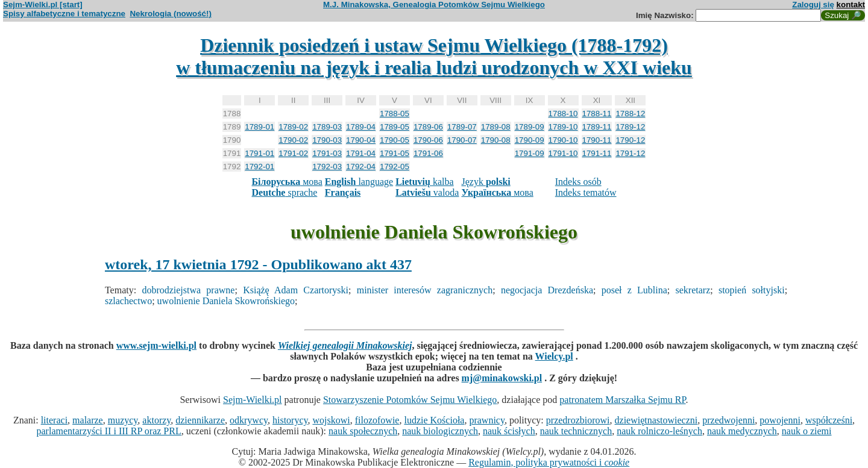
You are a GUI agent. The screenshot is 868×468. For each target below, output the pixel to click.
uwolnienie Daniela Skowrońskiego (226, 301)
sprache (284, 192)
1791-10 (563, 153)
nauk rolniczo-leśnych (659, 431)
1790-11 (597, 140)
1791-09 (530, 153)
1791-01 (259, 153)
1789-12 (630, 127)
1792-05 (395, 167)
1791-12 (630, 153)
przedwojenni (728, 420)
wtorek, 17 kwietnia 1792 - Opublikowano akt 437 (258, 264)
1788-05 (395, 114)
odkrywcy (249, 420)
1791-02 (293, 153)
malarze (88, 420)
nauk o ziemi (807, 431)
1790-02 (293, 140)
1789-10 (563, 127)
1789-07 (462, 127)
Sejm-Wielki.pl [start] (43, 5)
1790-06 (428, 140)
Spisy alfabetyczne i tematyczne (64, 14)
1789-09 (530, 127)
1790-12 (630, 140)
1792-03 (327, 167)
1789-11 (597, 127)
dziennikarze (200, 420)
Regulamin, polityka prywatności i (549, 462)
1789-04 (361, 127)
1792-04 (361, 167)
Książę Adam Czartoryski (296, 290)
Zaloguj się (813, 5)
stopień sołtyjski (752, 290)
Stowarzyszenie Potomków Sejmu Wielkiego (410, 400)
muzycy (123, 420)
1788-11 (597, 114)
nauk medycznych (742, 431)
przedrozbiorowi (578, 420)
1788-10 (563, 114)
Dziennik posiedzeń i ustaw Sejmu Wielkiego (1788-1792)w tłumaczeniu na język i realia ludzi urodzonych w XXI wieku (434, 56)
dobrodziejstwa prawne (188, 290)
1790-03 (327, 140)
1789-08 (496, 127)
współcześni (829, 420)
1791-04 (361, 153)
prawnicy (487, 420)
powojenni (780, 420)
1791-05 (395, 153)
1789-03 (327, 127)
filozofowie (377, 420)
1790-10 (563, 140)
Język (486, 182)
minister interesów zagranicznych (425, 290)
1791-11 (597, 153)
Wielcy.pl (554, 356)
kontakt (851, 5)
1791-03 (327, 153)
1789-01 (259, 127)
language (359, 182)
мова (287, 182)
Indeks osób (578, 182)
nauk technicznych (576, 431)
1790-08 (496, 140)
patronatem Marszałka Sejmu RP (622, 400)
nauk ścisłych (509, 431)
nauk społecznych (363, 431)
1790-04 (361, 140)
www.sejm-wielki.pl (156, 345)
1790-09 (530, 140)
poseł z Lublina (634, 290)
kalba (424, 182)
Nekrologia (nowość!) (171, 14)
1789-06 (428, 127)
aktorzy (156, 420)
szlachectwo (128, 301)
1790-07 (462, 140)
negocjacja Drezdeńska (547, 290)
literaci (54, 420)
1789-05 (395, 127)
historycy (290, 420)
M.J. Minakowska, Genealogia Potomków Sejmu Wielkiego (434, 5)
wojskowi (331, 420)
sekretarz (693, 290)
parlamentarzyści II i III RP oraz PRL (109, 431)
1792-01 (259, 167)
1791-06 (428, 153)
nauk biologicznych (440, 431)
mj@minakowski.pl (502, 378)
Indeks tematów (586, 192)
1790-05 (395, 140)
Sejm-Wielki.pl (253, 400)
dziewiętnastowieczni (656, 420)
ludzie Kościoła (434, 420)
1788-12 (630, 114)
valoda (427, 192)
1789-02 (293, 127)
